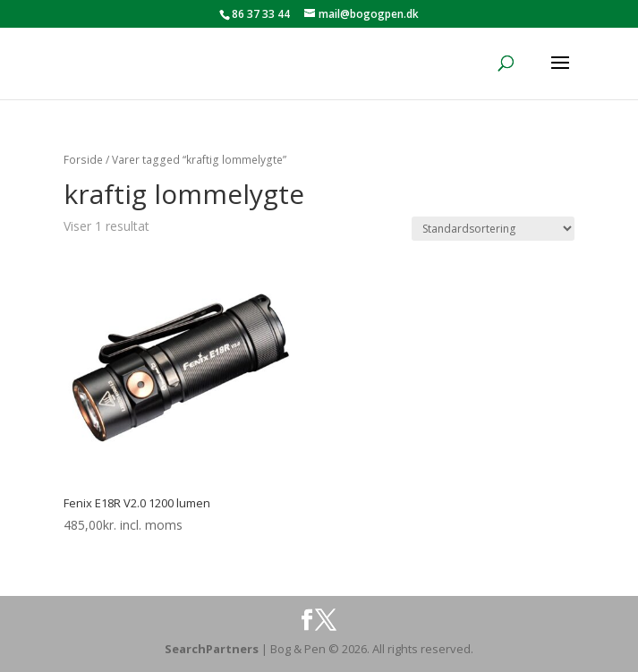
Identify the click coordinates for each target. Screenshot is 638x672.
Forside (83, 160)
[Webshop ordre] (493, 229)
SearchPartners (213, 649)
